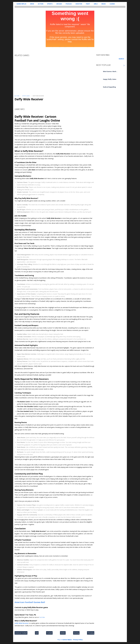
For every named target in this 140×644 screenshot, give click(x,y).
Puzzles (69, 4)
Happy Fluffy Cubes (110, 79)
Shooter (79, 4)
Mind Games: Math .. (110, 71)
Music (104, 4)
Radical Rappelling (109, 87)
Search (121, 59)
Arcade (59, 4)
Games (37, 602)
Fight (88, 4)
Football (49, 633)
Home (18, 96)
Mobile (63, 633)
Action (41, 4)
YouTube (42, 617)
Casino (112, 4)
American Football (24, 602)
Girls (96, 4)
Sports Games (26, 96)
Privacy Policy (78, 640)
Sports (50, 4)
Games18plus (21, 4)
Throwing (91, 633)
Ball (43, 602)
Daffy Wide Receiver (22, 623)
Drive (32, 4)
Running (76, 633)
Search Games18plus (103, 55)
